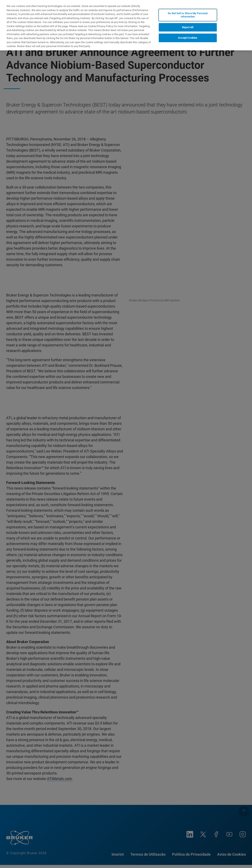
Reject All (188, 27)
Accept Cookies (188, 38)
